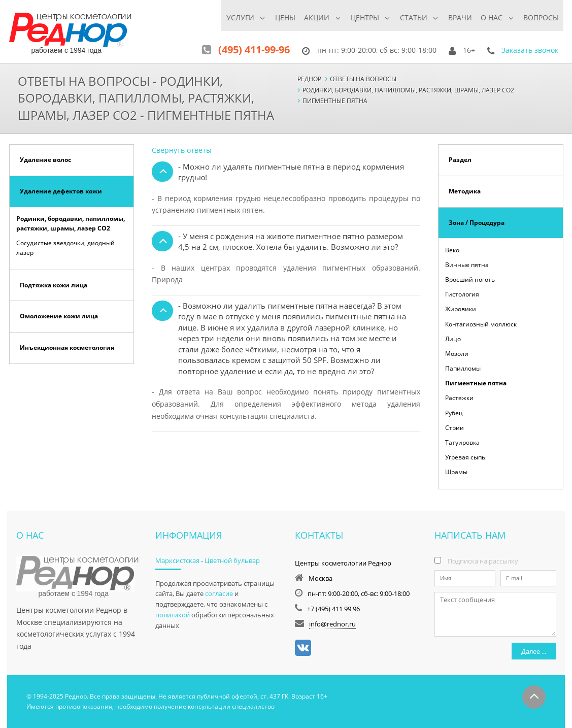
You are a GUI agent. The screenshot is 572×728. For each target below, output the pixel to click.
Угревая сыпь (465, 457)
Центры (360, 18)
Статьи (410, 18)
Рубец (454, 413)
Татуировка (462, 442)
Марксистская (177, 560)
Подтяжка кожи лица (54, 285)
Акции (311, 18)
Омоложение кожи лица (59, 316)
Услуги (232, 18)
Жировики (461, 309)
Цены (279, 18)
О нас (490, 18)
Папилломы (463, 368)
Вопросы (541, 18)
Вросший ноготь (470, 279)
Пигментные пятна (476, 383)
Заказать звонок (530, 50)
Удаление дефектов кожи (61, 191)
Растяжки (459, 398)
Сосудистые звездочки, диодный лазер (65, 248)
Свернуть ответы (182, 150)
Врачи (458, 18)
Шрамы (456, 472)
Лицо (453, 339)
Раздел (460, 160)
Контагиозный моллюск (481, 324)
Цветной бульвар (232, 560)
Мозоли (457, 354)
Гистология (462, 294)
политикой (173, 615)
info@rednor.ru (332, 624)
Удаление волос (45, 160)
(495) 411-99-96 (254, 49)
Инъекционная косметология (67, 348)
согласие (219, 593)
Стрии (455, 428)
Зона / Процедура (477, 223)
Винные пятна (467, 265)
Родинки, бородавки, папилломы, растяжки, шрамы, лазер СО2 (71, 223)
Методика (465, 191)
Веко (452, 250)
